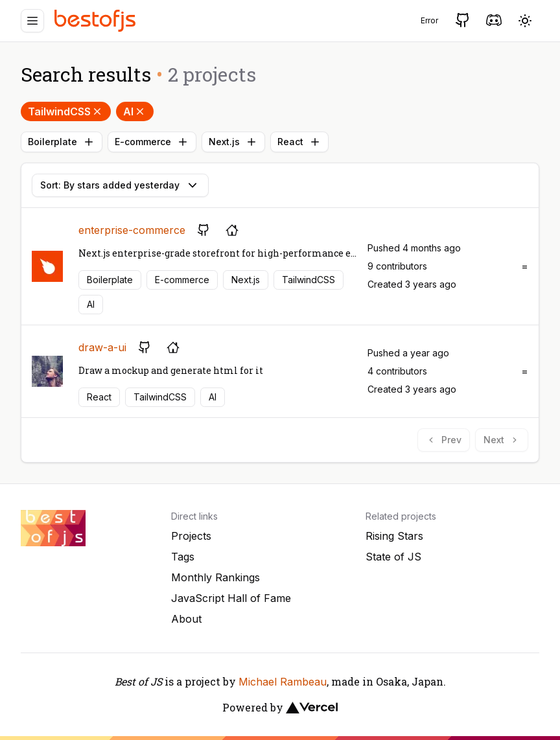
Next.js (233, 142)
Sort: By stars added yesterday (120, 185)
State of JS (393, 557)
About (186, 619)
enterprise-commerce (132, 230)
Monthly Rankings (216, 577)
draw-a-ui (102, 347)
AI (135, 111)
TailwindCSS (66, 111)
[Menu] (32, 21)
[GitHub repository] (204, 230)
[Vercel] (312, 708)
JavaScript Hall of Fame (231, 598)
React (299, 142)
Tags (183, 557)
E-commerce (152, 142)
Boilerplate (62, 142)
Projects (191, 536)
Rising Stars (394, 536)
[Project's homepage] (232, 230)
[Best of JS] (97, 20)
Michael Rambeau (283, 682)
